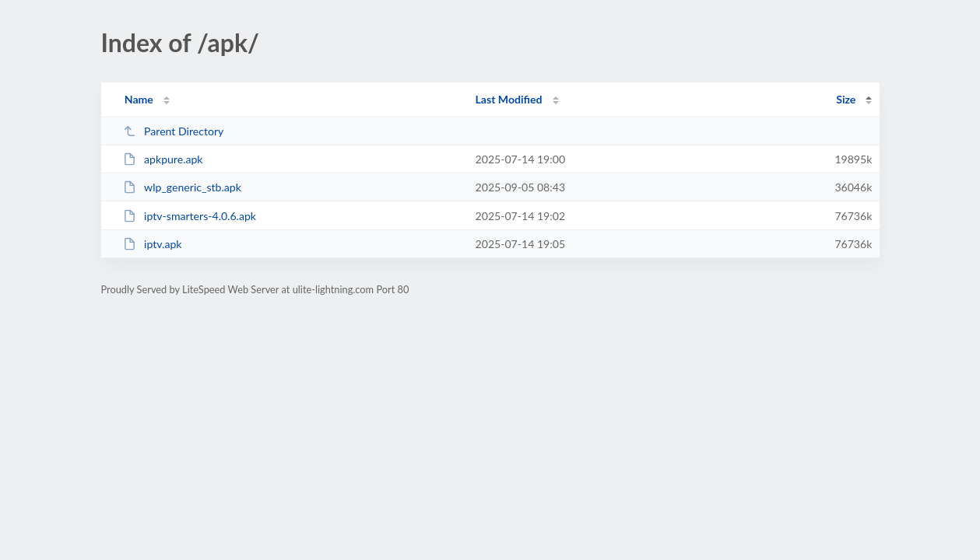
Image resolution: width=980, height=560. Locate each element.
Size (846, 99)
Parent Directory (174, 131)
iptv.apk (153, 244)
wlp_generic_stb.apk (182, 187)
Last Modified (509, 99)
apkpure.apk (163, 159)
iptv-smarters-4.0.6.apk (190, 216)
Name (139, 99)
